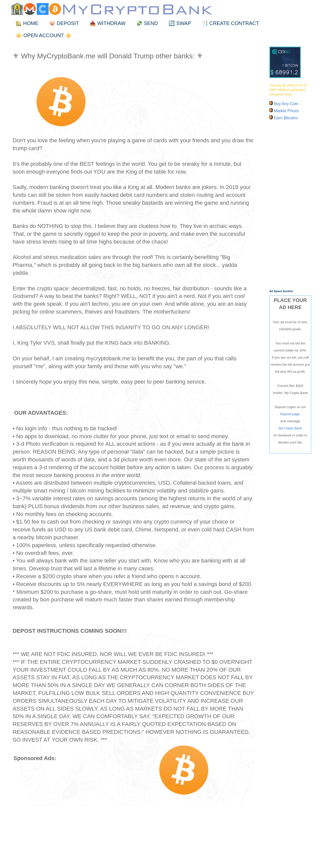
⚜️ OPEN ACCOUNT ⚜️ (44, 35)
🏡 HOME (27, 23)
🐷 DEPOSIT (64, 23)
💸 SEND (147, 23)
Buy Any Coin (286, 104)
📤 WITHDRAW (108, 23)
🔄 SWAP (180, 23)
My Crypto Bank (290, 428)
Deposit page (290, 414)
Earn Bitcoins (285, 118)
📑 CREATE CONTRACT (230, 23)
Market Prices (286, 111)
